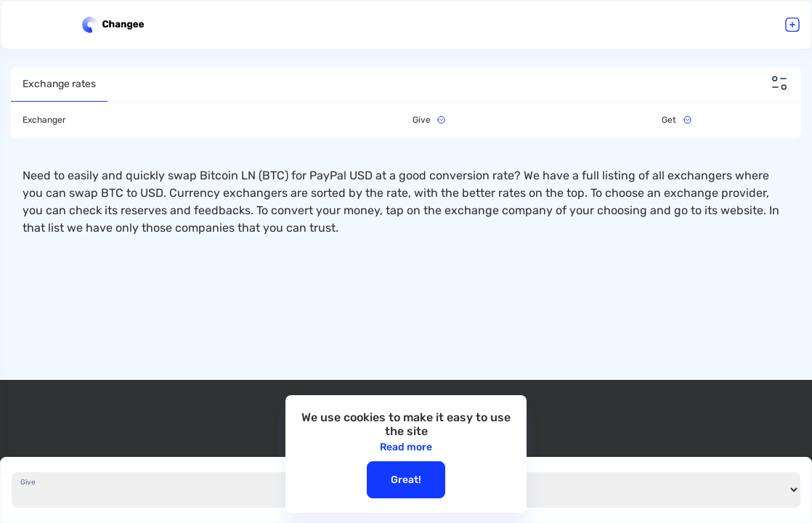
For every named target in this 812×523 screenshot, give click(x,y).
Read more (406, 447)
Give (28, 482)
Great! (406, 480)
